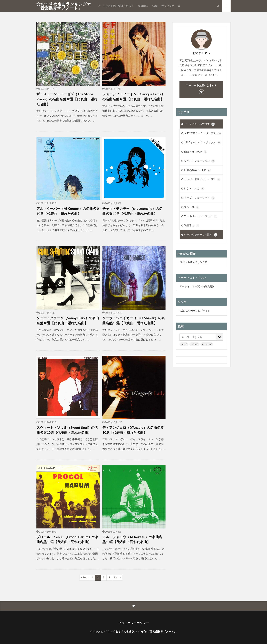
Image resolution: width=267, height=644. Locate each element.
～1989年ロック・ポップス (202, 133)
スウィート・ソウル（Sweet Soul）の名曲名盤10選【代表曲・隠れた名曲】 (67, 430)
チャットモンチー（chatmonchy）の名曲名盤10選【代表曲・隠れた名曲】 (132, 211)
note (155, 6)
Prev (85, 578)
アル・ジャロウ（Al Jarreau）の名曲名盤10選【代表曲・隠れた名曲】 (132, 539)
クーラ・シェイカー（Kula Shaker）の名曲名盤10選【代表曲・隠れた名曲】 (134, 320)
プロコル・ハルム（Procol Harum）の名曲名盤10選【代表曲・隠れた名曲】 (68, 539)
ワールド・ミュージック (201, 216)
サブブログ (168, 6)
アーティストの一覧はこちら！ (116, 6)
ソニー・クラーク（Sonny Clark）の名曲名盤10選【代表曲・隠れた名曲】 (68, 320)
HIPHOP (194, 344)
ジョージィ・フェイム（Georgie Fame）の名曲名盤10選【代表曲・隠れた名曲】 (134, 96)
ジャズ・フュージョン (199, 161)
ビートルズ (207, 344)
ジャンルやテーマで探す (201, 235)
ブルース (192, 207)
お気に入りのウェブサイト (195, 310)
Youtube (143, 6)
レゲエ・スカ (194, 189)
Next (116, 578)
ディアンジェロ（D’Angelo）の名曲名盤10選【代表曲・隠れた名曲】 (133, 430)
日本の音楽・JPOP (198, 170)
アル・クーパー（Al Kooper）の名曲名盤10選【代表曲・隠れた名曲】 (68, 211)
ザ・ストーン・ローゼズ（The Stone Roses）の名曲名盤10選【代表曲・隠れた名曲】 (67, 99)
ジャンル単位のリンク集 (194, 262)
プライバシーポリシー (133, 623)
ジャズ (184, 344)
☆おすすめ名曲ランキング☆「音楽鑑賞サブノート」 (64, 6)
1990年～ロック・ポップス (202, 143)
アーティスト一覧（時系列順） (197, 286)
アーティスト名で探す (199, 124)
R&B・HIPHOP (196, 152)
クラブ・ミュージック (199, 198)
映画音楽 (192, 226)
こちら (214, 75)
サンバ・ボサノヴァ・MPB (202, 179)
